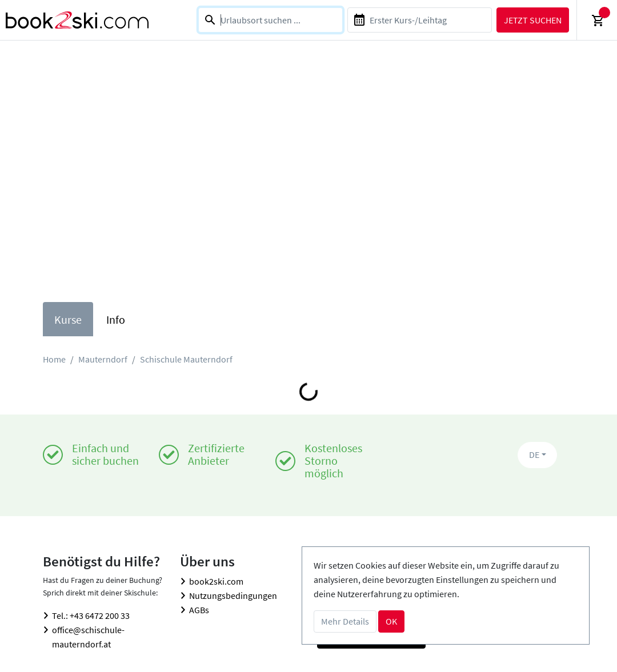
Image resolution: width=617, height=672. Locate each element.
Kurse (68, 319)
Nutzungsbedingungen (233, 595)
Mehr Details (345, 621)
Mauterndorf (103, 359)
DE (534, 454)
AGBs (199, 610)
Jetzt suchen (533, 20)
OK (391, 621)
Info (116, 319)
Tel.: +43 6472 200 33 (91, 615)
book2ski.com (216, 581)
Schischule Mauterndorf (186, 359)
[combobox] (271, 20)
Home (54, 359)
